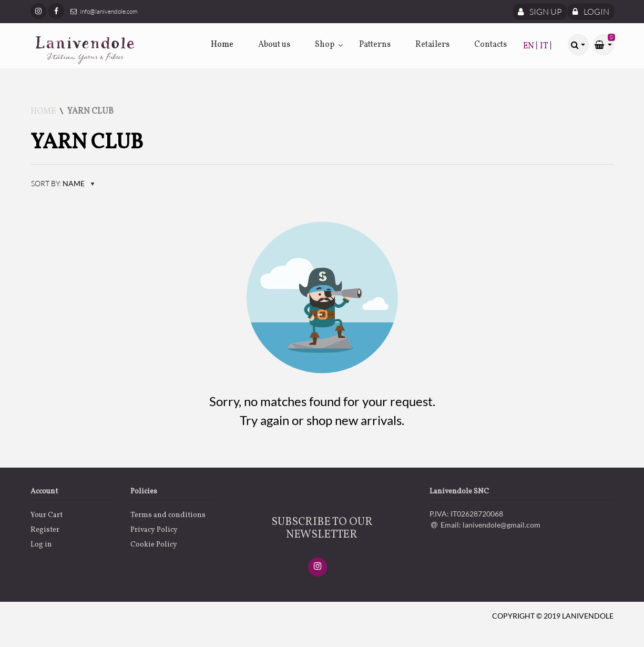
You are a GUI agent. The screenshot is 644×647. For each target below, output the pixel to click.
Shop (325, 45)
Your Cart (47, 515)
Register (45, 530)
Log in (41, 545)
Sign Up (540, 12)
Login (591, 12)
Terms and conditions (168, 515)
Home (222, 45)
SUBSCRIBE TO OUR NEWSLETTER (322, 529)
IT (545, 46)
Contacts (490, 45)
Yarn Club (90, 112)
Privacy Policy (154, 530)
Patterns (375, 45)
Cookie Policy (154, 545)
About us (274, 45)
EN (529, 46)
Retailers (432, 45)
